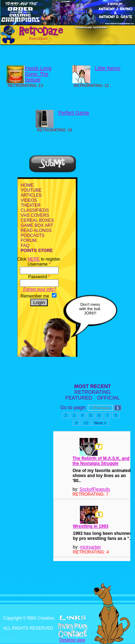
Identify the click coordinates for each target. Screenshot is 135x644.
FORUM (29, 241)
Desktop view (72, 640)
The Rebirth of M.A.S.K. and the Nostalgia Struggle (101, 461)
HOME (27, 185)
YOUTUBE (31, 190)
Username (39, 264)
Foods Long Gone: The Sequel (38, 74)
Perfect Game (74, 113)
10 (86, 423)
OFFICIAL (109, 398)
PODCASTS (33, 235)
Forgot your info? (39, 289)
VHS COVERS (35, 215)
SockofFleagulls (95, 489)
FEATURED (78, 398)
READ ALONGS (36, 230)
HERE (34, 259)
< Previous (100, 408)
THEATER (31, 205)
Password (39, 277)
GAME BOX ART (37, 225)
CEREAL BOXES (37, 220)
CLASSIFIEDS (35, 210)
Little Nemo (108, 68)
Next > (100, 423)
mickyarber (91, 547)
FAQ (25, 246)
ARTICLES (31, 195)
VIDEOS (29, 200)
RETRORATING (93, 392)
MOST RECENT (93, 386)
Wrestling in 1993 (91, 526)
